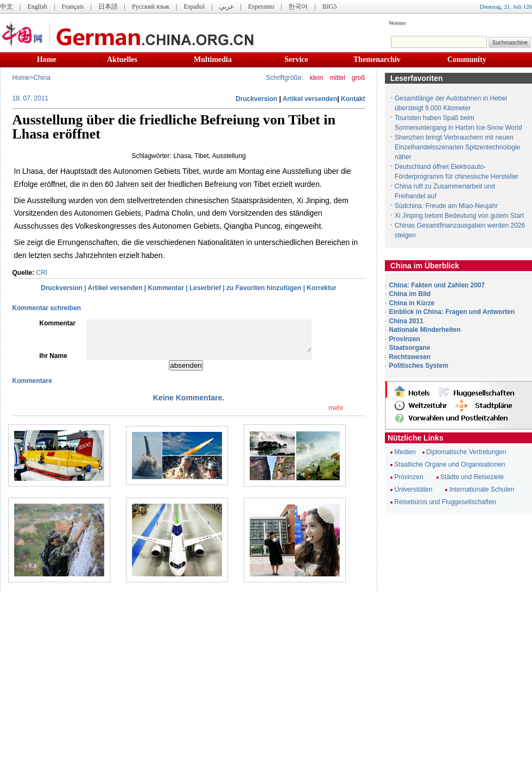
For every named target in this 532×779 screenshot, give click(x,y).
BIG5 (330, 7)
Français (72, 7)
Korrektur (322, 288)
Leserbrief (205, 288)
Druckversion (256, 99)
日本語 (108, 7)
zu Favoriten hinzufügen (264, 288)
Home (47, 59)
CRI (42, 273)
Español (195, 7)
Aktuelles (122, 59)
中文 (7, 7)
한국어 (298, 7)
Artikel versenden (310, 99)
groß (359, 78)
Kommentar (166, 288)
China (42, 78)
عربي (227, 7)
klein (316, 78)
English (37, 7)
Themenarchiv (377, 59)
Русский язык (151, 7)
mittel (337, 78)
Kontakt (353, 99)
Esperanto (261, 7)
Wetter (397, 23)
